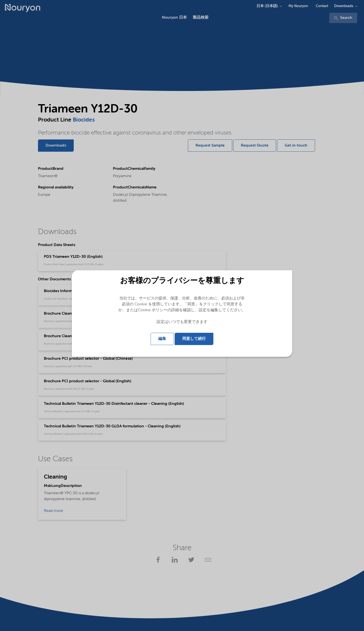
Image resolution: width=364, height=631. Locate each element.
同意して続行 (194, 339)
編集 (162, 339)
